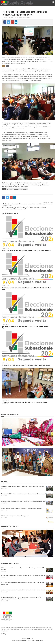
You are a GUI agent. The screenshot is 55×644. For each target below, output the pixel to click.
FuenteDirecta (27, 639)
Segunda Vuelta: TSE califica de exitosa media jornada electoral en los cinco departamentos (23, 501)
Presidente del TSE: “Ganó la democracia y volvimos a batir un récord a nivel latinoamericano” (24, 494)
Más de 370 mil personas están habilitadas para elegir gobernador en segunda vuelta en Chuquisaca (27, 250)
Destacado (9, 189)
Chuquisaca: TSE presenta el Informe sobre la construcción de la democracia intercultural (23, 590)
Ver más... (51, 522)
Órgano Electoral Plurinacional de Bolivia (32, 641)
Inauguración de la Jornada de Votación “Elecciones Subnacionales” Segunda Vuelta (22, 509)
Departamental (27, 18)
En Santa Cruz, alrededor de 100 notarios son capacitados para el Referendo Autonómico (28, 204)
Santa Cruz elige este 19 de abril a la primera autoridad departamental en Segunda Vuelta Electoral (26, 365)
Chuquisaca (20, 18)
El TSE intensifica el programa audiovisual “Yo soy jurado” (15, 516)
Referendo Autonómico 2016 (20, 189)
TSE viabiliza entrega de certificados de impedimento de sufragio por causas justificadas (23, 486)
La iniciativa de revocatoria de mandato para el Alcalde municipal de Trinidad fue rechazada (23, 575)
